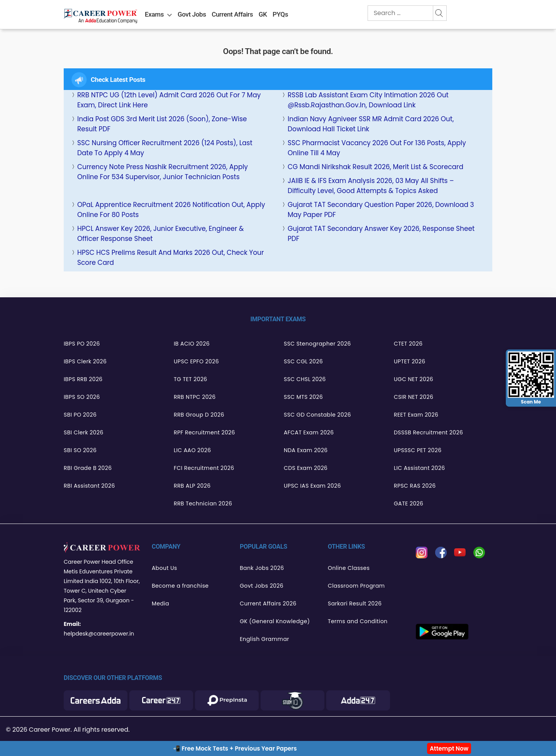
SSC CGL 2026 (303, 361)
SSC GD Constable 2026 (317, 415)
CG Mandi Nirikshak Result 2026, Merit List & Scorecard (375, 167)
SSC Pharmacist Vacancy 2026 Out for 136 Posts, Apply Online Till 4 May (377, 148)
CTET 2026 (408, 344)
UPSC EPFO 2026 (196, 361)
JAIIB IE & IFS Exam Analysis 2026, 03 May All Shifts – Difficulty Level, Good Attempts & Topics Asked (371, 186)
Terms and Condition (358, 621)
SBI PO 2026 (80, 415)
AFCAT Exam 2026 (309, 432)
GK (263, 14)
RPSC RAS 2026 (415, 486)
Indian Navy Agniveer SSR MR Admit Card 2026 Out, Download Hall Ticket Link (371, 124)
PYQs (280, 14)
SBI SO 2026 (80, 450)
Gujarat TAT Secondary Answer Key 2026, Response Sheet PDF (381, 234)
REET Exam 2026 (416, 415)
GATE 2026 (409, 503)
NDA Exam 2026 (306, 450)
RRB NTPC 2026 (195, 397)
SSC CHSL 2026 (305, 379)
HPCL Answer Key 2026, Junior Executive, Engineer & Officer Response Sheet (160, 234)
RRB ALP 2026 (192, 486)
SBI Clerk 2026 (84, 432)
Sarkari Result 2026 (355, 603)
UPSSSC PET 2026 (418, 450)
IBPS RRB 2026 (83, 379)
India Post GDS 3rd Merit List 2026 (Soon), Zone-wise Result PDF (162, 124)
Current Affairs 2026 (268, 603)
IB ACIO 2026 (192, 344)
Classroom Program (356, 586)
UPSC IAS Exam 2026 (312, 486)
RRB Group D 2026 (199, 415)
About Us (164, 568)
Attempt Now (449, 748)
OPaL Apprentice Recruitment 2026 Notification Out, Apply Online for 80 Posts (171, 210)
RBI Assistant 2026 (89, 486)
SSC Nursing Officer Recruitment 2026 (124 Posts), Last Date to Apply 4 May (165, 148)
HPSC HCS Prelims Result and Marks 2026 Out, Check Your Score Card (170, 258)
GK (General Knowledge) (275, 621)
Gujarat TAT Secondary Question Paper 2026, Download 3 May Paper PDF (381, 210)
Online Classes (349, 568)
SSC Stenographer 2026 (317, 344)
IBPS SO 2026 (82, 397)
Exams (154, 14)
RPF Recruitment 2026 (204, 432)
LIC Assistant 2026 (420, 468)
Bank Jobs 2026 (262, 568)
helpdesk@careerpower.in (99, 634)
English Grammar (264, 639)
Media (160, 603)
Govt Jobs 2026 (262, 586)
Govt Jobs (192, 14)
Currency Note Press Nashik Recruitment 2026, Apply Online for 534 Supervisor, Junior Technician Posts (163, 172)
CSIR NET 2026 (414, 397)
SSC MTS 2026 (303, 397)
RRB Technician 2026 (203, 503)
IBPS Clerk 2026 (85, 361)
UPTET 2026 (410, 361)
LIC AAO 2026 (192, 450)
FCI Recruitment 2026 (204, 468)
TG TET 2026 (191, 379)
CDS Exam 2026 (306, 468)
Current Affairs (232, 14)
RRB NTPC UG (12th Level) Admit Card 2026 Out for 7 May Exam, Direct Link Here (169, 100)
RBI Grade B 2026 (88, 468)
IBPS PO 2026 (82, 344)
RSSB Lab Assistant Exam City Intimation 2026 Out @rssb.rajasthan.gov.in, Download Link (368, 100)
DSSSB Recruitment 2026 (428, 432)
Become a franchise (180, 586)
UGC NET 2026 (414, 379)
